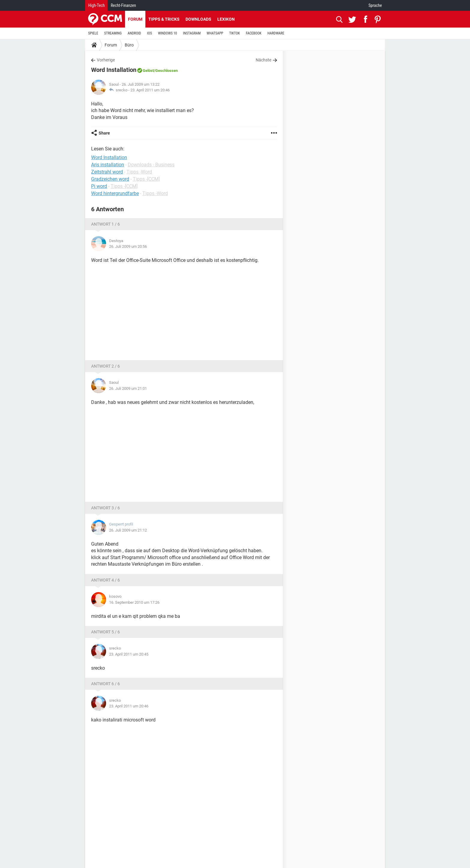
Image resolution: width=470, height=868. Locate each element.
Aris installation (108, 165)
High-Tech (96, 5)
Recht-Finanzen (123, 5)
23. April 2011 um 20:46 (150, 90)
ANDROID (134, 33)
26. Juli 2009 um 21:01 (128, 388)
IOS (149, 33)
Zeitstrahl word (107, 172)
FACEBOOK (254, 33)
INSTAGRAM (192, 33)
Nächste (263, 60)
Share (104, 133)
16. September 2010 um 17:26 (134, 602)
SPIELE (93, 33)
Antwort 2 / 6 (106, 366)
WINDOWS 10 (168, 33)
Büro (129, 45)
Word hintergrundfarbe (115, 193)
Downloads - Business (151, 165)
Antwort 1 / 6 (106, 224)
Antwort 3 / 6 (106, 508)
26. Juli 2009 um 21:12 (128, 530)
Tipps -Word (139, 172)
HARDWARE (276, 33)
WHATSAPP (215, 33)
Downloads (198, 19)
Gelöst (148, 71)
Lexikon (226, 19)
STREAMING (113, 33)
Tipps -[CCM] (146, 179)
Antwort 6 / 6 (106, 684)
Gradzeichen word (110, 179)
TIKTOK (235, 33)
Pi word (99, 186)
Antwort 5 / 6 (106, 632)
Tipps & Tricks (164, 19)
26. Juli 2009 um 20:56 (128, 246)
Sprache (375, 5)
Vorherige (106, 60)
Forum (135, 19)
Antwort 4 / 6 (106, 580)
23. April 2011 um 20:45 (129, 654)
